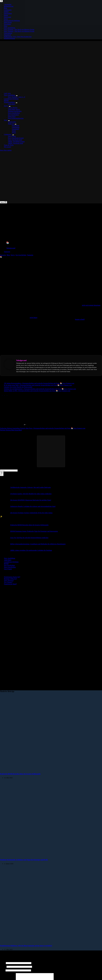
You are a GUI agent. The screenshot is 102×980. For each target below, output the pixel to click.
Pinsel (14, 133)
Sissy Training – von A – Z (17, 97)
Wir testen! (8, 147)
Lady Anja (7, 93)
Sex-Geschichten (13, 115)
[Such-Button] (2, 474)
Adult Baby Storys (14, 109)
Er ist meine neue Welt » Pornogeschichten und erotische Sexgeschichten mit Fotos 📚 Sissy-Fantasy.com (38, 385)
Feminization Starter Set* (12, 577)
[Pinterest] (6, 395)
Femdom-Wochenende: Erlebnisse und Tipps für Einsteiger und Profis (24, 860)
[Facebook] (1, 395)
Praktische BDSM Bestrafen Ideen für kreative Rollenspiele (20, 774)
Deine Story (12, 117)
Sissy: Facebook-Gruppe (16, 138)
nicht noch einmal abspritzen (91, 305)
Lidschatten (16, 127)
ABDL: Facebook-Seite (16, 143)
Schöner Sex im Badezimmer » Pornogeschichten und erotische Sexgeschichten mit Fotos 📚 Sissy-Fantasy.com (40, 389)
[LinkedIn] (8, 395)
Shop (6, 120)
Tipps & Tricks (9, 145)
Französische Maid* (10, 584)
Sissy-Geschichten (14, 113)
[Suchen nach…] (9, 471)
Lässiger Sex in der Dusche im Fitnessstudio (18, 387)
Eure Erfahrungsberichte (16, 118)
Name (3, 963)
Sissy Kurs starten (6, 150)
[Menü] (4, 202)
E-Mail (3, 967)
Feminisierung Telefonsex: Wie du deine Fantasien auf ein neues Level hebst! (26, 946)
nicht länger (34, 318)
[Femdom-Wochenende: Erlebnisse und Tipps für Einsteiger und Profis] (38, 856)
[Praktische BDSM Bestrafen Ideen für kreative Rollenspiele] (38, 770)
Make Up (11, 124)
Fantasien (7, 252)
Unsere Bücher (13, 108)
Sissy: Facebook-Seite (15, 140)
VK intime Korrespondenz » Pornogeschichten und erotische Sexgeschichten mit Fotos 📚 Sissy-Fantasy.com (39, 383)
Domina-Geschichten (15, 111)
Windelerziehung (10, 102)
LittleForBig (12, 122)
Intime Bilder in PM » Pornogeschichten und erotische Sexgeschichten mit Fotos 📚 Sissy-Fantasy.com (37, 391)
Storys (6, 106)
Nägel (14, 131)
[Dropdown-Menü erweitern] (17, 96)
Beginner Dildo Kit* (11, 579)
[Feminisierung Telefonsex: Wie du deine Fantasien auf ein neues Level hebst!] (38, 942)
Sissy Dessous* (9, 580)
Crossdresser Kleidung (11, 99)
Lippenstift (15, 129)
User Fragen (12, 136)
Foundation (16, 125)
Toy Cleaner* (8, 582)
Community (8, 134)
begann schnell (80, 319)
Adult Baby (12, 104)
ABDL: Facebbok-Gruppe (16, 142)
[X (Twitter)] (4, 395)
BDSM (6, 100)
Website (3, 970)
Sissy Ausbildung (10, 95)
